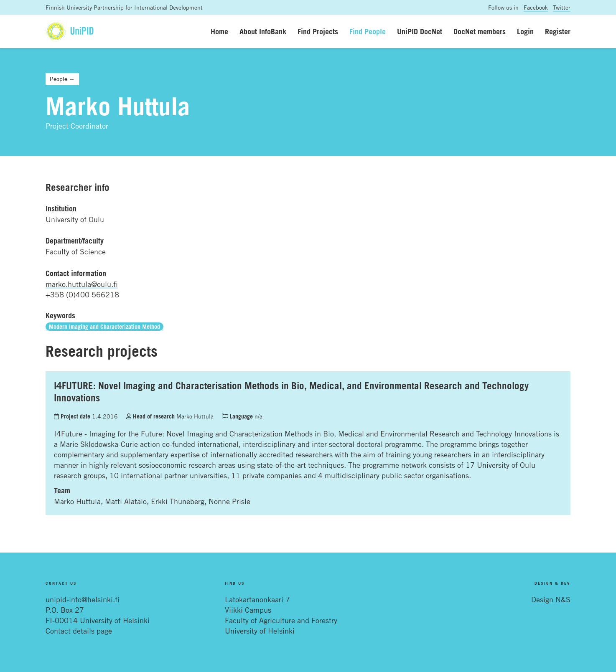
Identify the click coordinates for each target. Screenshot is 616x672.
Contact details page (79, 631)
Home (219, 31)
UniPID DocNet (420, 31)
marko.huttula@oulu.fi (82, 284)
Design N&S (551, 599)
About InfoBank (263, 31)
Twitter (562, 7)
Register (558, 31)
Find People (368, 31)
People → (62, 79)
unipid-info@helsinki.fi (83, 599)
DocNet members (480, 31)
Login (525, 31)
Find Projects (318, 31)
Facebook (536, 7)
